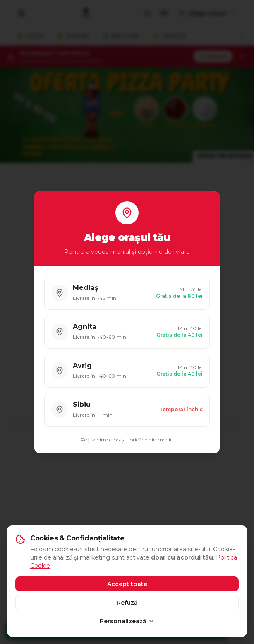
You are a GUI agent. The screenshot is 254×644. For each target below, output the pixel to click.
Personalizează (127, 621)
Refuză (127, 603)
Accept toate (127, 584)
